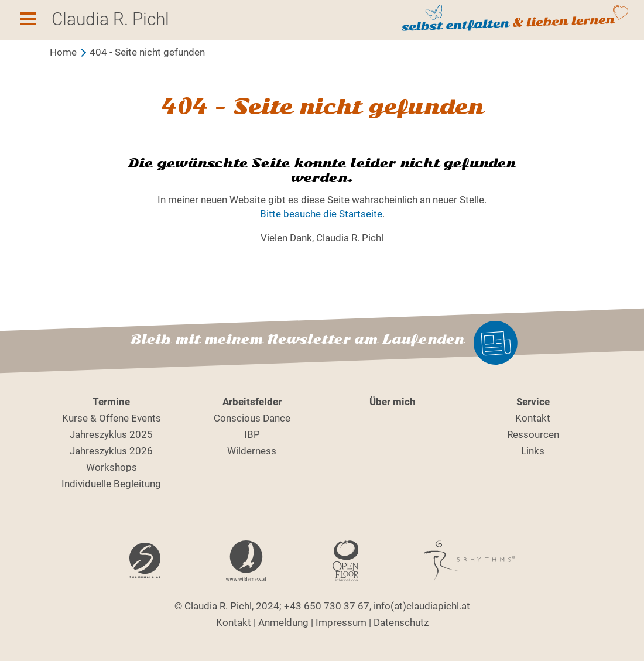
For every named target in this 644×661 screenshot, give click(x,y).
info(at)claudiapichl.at (422, 606)
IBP (252, 434)
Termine (111, 402)
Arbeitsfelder (252, 402)
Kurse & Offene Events (112, 418)
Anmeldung (283, 622)
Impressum (341, 622)
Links (533, 451)
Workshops (112, 467)
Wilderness (252, 451)
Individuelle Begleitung (111, 484)
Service (533, 402)
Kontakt (533, 418)
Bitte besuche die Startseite (321, 214)
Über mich (393, 402)
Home (63, 52)
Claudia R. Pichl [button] (110, 19)
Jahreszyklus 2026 (111, 451)
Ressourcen (533, 434)
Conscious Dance (252, 418)
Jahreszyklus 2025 (111, 434)
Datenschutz (401, 622)
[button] (28, 20)
